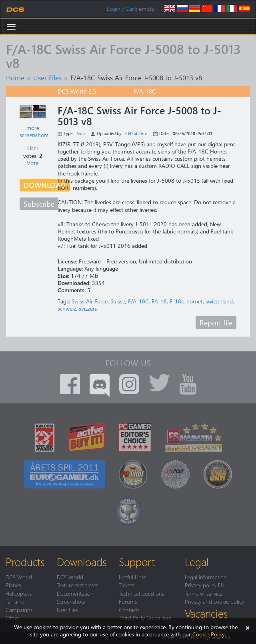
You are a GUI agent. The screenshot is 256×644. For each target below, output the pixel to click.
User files (67, 610)
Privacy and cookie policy (214, 601)
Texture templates (77, 585)
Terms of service (204, 593)
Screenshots (71, 601)
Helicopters (19, 593)
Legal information (206, 577)
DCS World (19, 577)
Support (137, 562)
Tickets (126, 585)
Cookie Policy (209, 634)
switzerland (219, 301)
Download (45, 185)
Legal (197, 562)
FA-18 (159, 301)
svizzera (88, 308)
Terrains (15, 601)
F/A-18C (138, 301)
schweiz (67, 308)
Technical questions (141, 593)
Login (114, 9)
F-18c (177, 301)
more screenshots (34, 131)
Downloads (82, 562)
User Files (47, 78)
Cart (131, 9)
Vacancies (206, 613)
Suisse (118, 301)
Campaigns (19, 610)
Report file (216, 322)
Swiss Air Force (90, 301)
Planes (13, 585)
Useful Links (132, 577)
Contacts (129, 610)
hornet (195, 301)
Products (25, 562)
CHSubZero (136, 133)
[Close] (248, 627)
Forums (128, 601)
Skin (81, 133)
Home (15, 78)
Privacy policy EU (205, 585)
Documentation (75, 593)
